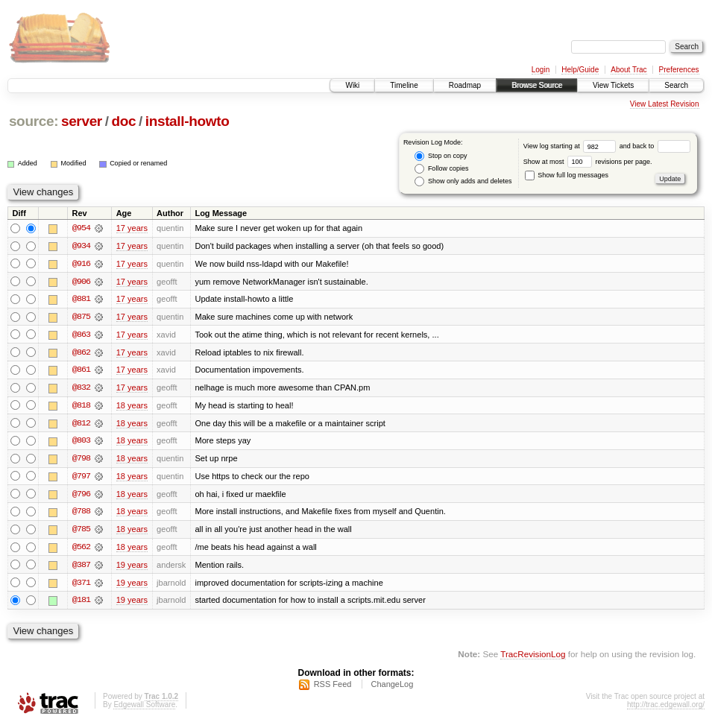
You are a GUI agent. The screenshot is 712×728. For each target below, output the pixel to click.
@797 (81, 478)
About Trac (628, 70)
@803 (81, 443)
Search (676, 85)
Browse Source (537, 85)
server (82, 121)
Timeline (404, 85)
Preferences (679, 70)
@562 (81, 550)
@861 (81, 371)
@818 (81, 407)
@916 (81, 264)
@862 (81, 353)
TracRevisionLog (533, 658)
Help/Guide (580, 70)
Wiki (352, 85)
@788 (81, 514)
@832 (81, 389)
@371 (81, 586)
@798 (81, 460)
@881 (81, 300)
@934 (81, 246)
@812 (81, 425)
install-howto (188, 121)
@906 (81, 282)
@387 (81, 568)
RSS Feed (333, 688)
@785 (81, 532)
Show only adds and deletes (463, 181)
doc (123, 121)
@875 (81, 317)
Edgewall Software (144, 708)
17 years (132, 228)
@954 (81, 228)
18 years (132, 407)
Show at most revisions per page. (588, 162)
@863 (81, 335)
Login (541, 70)
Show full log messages (567, 175)
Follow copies (441, 169)
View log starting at (571, 146)
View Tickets (613, 85)
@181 (81, 604)
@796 (81, 496)
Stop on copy (441, 156)
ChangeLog (392, 688)
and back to (655, 146)
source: (34, 121)
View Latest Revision (665, 104)
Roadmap (465, 85)
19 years (132, 568)
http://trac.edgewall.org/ (666, 708)
